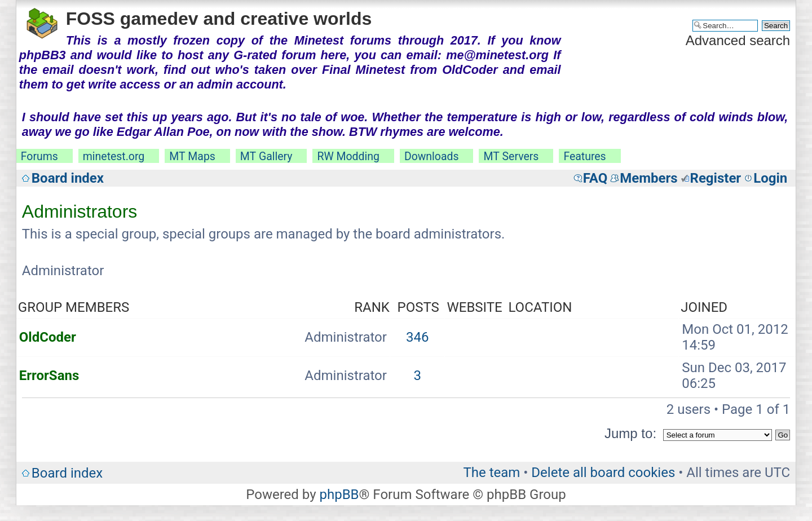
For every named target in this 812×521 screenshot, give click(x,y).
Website (474, 307)
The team (491, 473)
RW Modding (348, 156)
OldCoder (48, 337)
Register (716, 178)
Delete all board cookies (603, 473)
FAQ (595, 178)
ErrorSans (49, 376)
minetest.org (114, 156)
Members (648, 178)
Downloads (432, 156)
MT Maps (192, 156)
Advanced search (738, 40)
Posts (418, 307)
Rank (372, 307)
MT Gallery (266, 156)
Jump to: (630, 433)
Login (770, 178)
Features (584, 156)
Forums (39, 156)
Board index (68, 178)
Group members (74, 307)
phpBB (339, 494)
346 (417, 337)
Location (540, 307)
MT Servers (511, 156)
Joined (704, 307)
